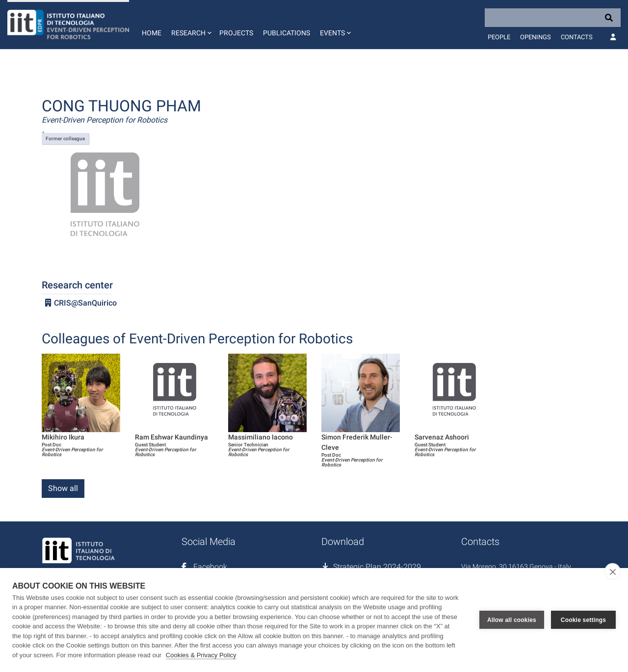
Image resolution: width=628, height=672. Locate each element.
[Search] (553, 18)
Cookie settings (583, 620)
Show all (63, 488)
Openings (536, 37)
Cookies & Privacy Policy (201, 655)
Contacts (577, 37)
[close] (613, 571)
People (499, 37)
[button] (190, 25)
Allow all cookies (512, 620)
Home (152, 33)
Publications (287, 33)
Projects (236, 33)
